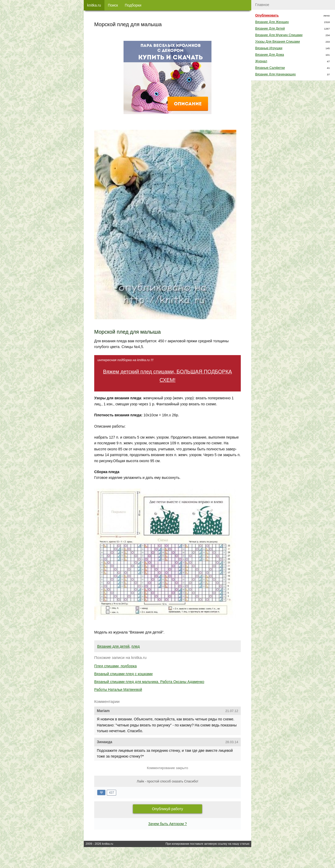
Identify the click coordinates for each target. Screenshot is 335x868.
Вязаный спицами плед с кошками (123, 674)
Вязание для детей (113, 646)
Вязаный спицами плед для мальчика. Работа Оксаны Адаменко (149, 682)
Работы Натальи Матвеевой (118, 690)
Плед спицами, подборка (115, 666)
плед (135, 646)
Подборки (133, 5)
